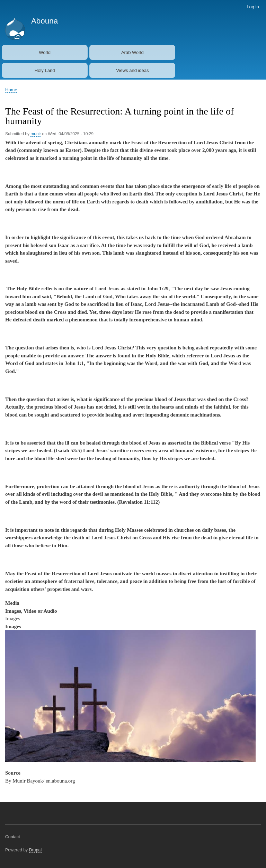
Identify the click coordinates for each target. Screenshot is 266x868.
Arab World (132, 52)
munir (36, 134)
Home (11, 90)
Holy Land (45, 70)
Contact (13, 837)
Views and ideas (132, 70)
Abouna (45, 21)
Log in (253, 7)
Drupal (36, 850)
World (45, 52)
